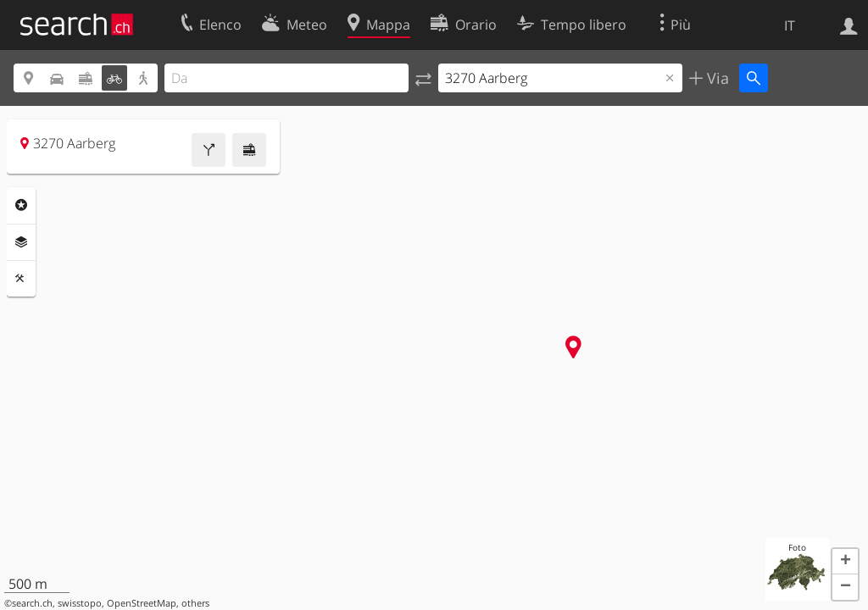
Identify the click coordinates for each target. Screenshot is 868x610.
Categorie (21, 205)
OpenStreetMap (142, 603)
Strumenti (21, 279)
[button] (845, 562)
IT (790, 25)
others (195, 603)
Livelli (21, 242)
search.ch (32, 603)
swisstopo (80, 603)
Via (716, 78)
